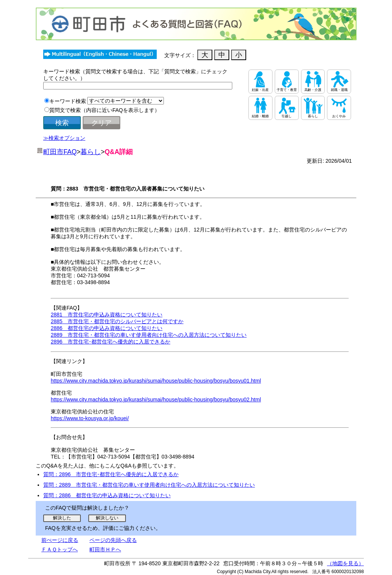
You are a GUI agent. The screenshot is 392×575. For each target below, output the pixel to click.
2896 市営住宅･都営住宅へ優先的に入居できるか (110, 342)
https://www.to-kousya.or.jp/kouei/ (90, 418)
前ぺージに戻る (60, 540)
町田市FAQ (60, 152)
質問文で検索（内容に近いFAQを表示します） (104, 110)
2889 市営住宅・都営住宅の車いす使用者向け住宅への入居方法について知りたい (149, 335)
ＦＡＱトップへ (60, 549)
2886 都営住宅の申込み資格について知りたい (107, 328)
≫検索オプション (64, 138)
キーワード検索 (68, 101)
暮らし (91, 152)
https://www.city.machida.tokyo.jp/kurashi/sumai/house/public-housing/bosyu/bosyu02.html (156, 399)
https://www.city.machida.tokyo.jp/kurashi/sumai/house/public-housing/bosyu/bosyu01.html (156, 381)
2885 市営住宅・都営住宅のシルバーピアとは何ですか (117, 321)
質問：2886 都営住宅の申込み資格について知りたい (107, 495)
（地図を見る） (345, 563)
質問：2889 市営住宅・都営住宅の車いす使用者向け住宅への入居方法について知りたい (149, 485)
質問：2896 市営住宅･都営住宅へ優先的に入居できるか (111, 474)
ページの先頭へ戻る (113, 540)
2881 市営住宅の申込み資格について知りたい (107, 315)
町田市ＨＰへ (105, 549)
